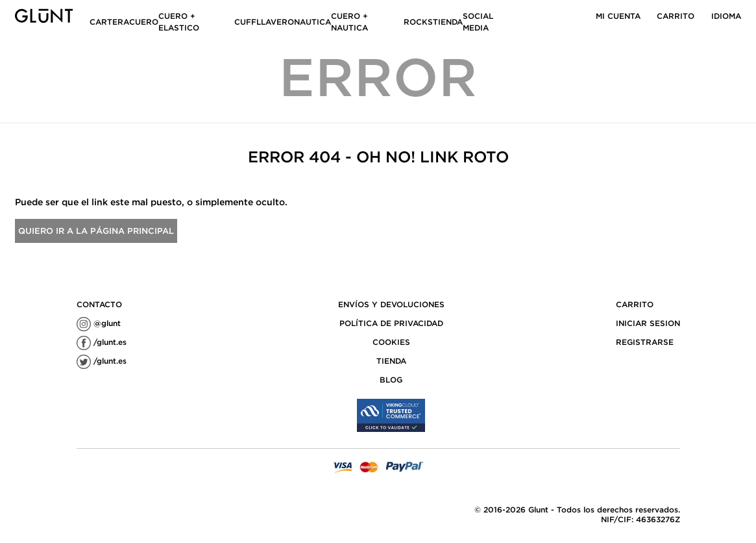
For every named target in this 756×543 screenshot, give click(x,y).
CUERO (144, 22)
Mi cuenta (618, 16)
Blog (391, 380)
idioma (726, 16)
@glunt (99, 323)
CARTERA (109, 22)
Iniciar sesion (648, 323)
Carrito (676, 16)
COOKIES (391, 342)
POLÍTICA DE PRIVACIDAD (391, 323)
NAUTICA (312, 22)
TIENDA (448, 22)
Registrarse (645, 342)
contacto (99, 304)
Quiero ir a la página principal (96, 231)
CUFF (245, 22)
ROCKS (418, 22)
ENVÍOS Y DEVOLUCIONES (391, 304)
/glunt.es (102, 342)
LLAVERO (275, 22)
